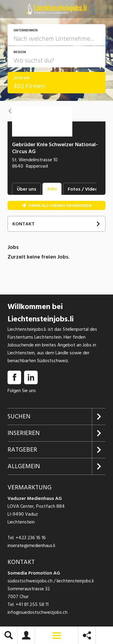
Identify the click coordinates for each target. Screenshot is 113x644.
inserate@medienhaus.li (31, 546)
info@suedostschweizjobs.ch (38, 612)
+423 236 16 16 (31, 538)
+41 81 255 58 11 (32, 604)
